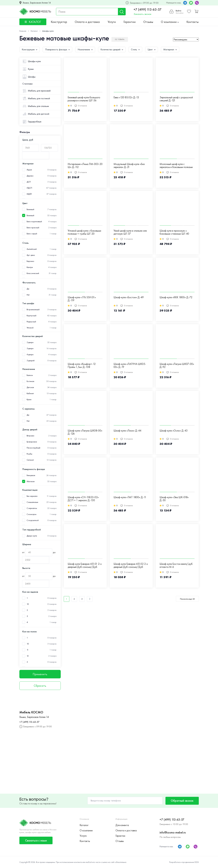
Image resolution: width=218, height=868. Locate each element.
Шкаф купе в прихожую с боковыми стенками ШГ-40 (174, 232)
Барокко (30, 261)
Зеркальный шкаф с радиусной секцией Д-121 (176, 99)
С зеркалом (32, 508)
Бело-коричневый (34, 222)
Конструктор (59, 22)
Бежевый (30, 215)
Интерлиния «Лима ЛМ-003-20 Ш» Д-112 (85, 166)
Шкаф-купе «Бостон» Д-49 (129, 297)
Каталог (84, 825)
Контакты (193, 22)
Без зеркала (32, 496)
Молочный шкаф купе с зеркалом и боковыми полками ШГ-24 (176, 166)
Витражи (30, 436)
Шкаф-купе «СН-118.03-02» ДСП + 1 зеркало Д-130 (83, 499)
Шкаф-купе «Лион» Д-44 (127, 431)
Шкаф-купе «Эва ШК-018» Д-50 (174, 499)
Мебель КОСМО (31, 712)
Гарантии (130, 22)
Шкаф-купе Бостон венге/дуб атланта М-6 (176, 565)
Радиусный (31, 322)
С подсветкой (33, 520)
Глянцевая (31, 475)
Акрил (29, 170)
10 (28, 604)
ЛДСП (29, 188)
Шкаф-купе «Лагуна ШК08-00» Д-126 (85, 432)
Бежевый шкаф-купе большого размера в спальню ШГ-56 (84, 99)
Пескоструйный (34, 448)
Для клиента (122, 825)
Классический (33, 273)
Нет (28, 295)
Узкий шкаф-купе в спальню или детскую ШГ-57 (130, 232)
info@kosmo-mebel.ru (173, 832)
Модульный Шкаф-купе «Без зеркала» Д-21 (129, 166)
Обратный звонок (182, 801)
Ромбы (30, 454)
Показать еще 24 (187, 599)
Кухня (29, 399)
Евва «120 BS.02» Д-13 (126, 97)
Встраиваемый (33, 310)
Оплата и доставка (87, 22)
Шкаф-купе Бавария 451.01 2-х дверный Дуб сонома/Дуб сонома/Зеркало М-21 (85, 566)
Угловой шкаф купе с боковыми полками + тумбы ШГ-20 (84, 232)
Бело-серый (32, 234)
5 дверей (31, 361)
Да (28, 289)
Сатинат (30, 460)
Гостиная (30, 381)
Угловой (30, 328)
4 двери (30, 354)
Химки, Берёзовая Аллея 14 (37, 3)
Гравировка (32, 442)
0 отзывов (81, 106)
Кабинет (30, 393)
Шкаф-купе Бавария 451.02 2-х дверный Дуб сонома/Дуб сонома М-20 (131, 566)
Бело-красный (33, 228)
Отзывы (148, 22)
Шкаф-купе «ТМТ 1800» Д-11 (130, 497)
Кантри (30, 267)
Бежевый (30, 209)
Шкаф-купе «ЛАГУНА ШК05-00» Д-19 (130, 366)
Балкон (30, 375)
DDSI (197, 862)
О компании (170, 22)
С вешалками (32, 502)
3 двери (30, 348)
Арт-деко (31, 255)
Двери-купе (32, 536)
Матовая (31, 481)
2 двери (30, 342)
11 (28, 650)
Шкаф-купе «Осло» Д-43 (174, 431)
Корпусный (31, 316)
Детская (30, 387)
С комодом (31, 514)
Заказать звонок (142, 14)
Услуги (112, 22)
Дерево (30, 176)
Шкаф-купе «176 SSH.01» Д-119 (82, 299)
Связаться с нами (36, 840)
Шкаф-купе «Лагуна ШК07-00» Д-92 (177, 366)
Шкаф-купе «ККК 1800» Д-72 (176, 297)
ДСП (29, 182)
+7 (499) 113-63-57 (148, 10)
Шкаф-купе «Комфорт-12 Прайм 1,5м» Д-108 (82, 366)
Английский (32, 249)
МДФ (29, 194)
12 (28, 656)
